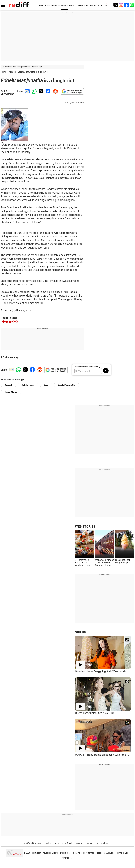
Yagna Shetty (11, 392)
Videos (89, 843)
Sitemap (90, 853)
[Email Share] (27, 91)
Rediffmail (67, 843)
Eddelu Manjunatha (66, 385)
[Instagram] (121, 5)
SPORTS (81, 6)
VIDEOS (81, 632)
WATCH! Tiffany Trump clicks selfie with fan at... (102, 755)
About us (110, 853)
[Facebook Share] (48, 91)
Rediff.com (36, 853)
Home (4, 72)
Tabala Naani (28, 385)
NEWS (47, 6)
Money (79, 843)
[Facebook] (127, 5)
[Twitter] (116, 5)
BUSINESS (55, 6)
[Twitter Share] (41, 91)
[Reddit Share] (55, 91)
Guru (46, 385)
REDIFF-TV (102, 6)
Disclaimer (65, 853)
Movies (12, 72)
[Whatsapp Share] (34, 91)
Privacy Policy (78, 853)
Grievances (67, 858)
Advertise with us (51, 853)
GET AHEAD (91, 6)
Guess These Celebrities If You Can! (95, 713)
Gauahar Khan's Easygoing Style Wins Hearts (101, 671)
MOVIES (65, 6)
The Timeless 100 (104, 843)
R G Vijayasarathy (7, 93)
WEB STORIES (85, 526)
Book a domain (52, 843)
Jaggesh (9, 385)
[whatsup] (132, 5)
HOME (41, 6)
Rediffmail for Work (32, 843)
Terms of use (122, 853)
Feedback (100, 853)
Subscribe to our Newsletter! (86, 367)
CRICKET (73, 6)
